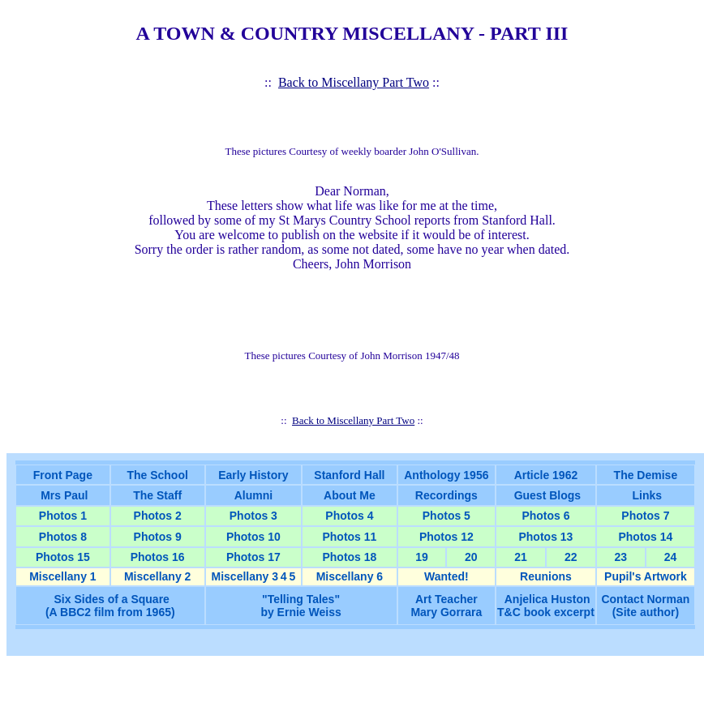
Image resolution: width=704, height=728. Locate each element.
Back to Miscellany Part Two (354, 82)
